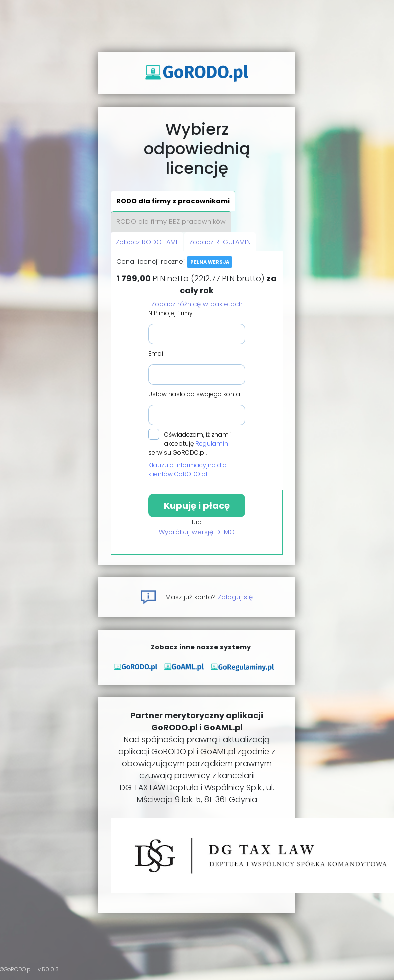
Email (157, 353)
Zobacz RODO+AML (147, 242)
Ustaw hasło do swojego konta (194, 394)
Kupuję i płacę (197, 506)
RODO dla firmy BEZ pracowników (171, 222)
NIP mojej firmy (171, 313)
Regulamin (212, 443)
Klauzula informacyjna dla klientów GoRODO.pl (188, 469)
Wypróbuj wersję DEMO (197, 532)
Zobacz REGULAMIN (220, 242)
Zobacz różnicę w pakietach (197, 304)
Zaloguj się (235, 597)
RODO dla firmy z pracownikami (173, 201)
